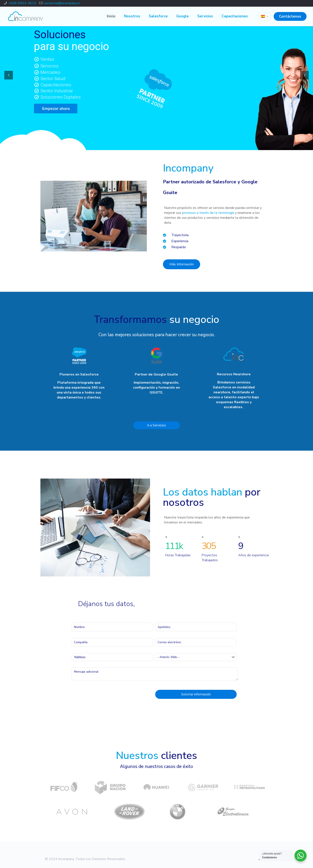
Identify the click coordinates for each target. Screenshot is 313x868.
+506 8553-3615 (22, 3)
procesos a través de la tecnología (208, 213)
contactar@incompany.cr (62, 3)
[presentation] (104, 695)
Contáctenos (290, 16)
